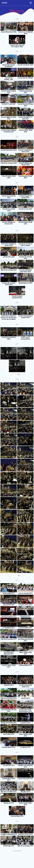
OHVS (4, 3)
